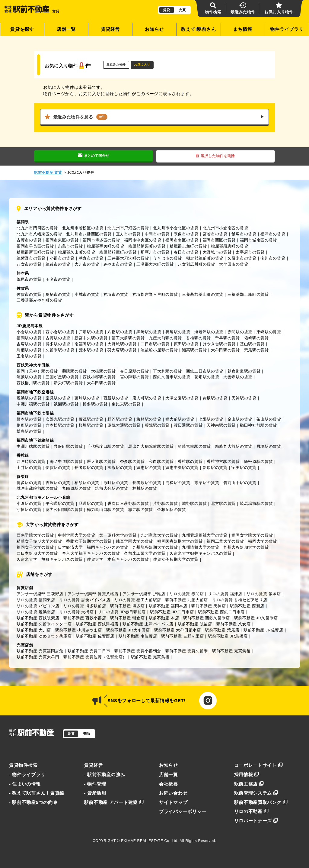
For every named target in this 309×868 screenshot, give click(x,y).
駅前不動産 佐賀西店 (95, 636)
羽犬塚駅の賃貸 (122, 350)
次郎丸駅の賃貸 (60, 419)
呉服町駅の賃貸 (68, 446)
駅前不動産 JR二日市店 (172, 612)
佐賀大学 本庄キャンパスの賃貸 (118, 559)
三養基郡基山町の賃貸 (203, 294)
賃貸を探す (22, 29)
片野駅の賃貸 (165, 503)
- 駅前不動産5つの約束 (33, 802)
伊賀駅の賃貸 (58, 468)
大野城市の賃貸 (217, 252)
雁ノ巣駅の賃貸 (101, 461)
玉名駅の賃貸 (29, 356)
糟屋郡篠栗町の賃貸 (147, 246)
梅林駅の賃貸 (149, 419)
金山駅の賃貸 (240, 419)
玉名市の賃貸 (58, 279)
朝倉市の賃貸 (91, 258)
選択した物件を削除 (215, 156)
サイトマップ (173, 802)
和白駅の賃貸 (161, 461)
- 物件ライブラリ (27, 775)
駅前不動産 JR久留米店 (256, 618)
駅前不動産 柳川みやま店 (79, 630)
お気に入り (142, 65)
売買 (182, 10)
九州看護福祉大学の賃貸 (205, 535)
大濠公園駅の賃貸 (182, 398)
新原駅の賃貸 (215, 468)
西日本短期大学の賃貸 (37, 553)
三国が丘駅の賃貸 (62, 377)
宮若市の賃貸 (215, 234)
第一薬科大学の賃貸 (118, 535)
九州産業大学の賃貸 (159, 535)
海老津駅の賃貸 (209, 332)
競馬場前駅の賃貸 (256, 503)
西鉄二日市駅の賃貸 (205, 371)
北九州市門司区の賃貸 (37, 228)
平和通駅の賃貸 (60, 503)
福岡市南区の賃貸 (182, 240)
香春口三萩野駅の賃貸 (128, 503)
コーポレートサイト (259, 765)
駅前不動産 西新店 (247, 606)
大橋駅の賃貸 (104, 371)
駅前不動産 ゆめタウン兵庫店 (44, 636)
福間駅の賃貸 (29, 338)
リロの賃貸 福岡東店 (36, 600)
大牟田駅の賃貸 (225, 350)
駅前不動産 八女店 (234, 624)
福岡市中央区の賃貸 (143, 240)
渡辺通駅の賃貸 (188, 425)
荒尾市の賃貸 (29, 279)
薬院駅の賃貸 (75, 371)
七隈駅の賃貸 (211, 419)
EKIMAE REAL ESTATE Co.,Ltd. (150, 841)
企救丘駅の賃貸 (172, 510)
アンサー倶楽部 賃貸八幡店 (93, 594)
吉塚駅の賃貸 (29, 344)
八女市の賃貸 (29, 264)
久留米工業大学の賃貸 (145, 553)
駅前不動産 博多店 (127, 606)
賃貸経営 (110, 29)
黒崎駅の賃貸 (149, 332)
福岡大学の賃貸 (263, 541)
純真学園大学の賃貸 (134, 541)
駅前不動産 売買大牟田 (38, 657)
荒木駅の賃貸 (91, 350)
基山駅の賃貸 (252, 344)
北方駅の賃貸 (223, 503)
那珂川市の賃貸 (155, 252)
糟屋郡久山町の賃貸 (76, 252)
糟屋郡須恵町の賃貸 (229, 246)
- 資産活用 (95, 793)
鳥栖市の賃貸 (58, 294)
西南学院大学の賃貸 (35, 535)
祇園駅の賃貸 (66, 404)
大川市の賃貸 (87, 264)
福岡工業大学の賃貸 (225, 541)
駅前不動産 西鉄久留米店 (207, 618)
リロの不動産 (252, 812)
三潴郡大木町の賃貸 (155, 264)
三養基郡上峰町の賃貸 (248, 294)
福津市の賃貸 (273, 234)
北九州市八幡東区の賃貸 (39, 234)
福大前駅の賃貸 (180, 419)
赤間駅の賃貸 (240, 332)
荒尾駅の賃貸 (256, 350)
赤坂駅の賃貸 (215, 398)
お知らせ (154, 29)
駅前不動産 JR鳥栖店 (228, 636)
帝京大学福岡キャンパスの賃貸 (91, 553)
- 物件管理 (95, 784)
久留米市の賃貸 (242, 258)
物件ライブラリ (287, 29)
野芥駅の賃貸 (120, 419)
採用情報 (247, 775)
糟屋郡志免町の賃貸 (188, 246)
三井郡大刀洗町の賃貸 (128, 258)
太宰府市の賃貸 (250, 252)
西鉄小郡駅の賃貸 (99, 377)
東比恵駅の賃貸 (126, 404)
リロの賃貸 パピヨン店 (38, 606)
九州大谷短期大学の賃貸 (246, 547)
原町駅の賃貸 (116, 483)
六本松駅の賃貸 (60, 425)
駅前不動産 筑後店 (195, 624)
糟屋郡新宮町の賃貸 (35, 252)
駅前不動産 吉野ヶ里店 (182, 636)
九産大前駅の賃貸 (165, 338)
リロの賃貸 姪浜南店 (36, 612)
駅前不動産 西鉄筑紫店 (38, 618)
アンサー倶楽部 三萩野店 (40, 594)
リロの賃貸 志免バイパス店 (85, 600)
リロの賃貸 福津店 (225, 594)
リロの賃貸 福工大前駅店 (138, 600)
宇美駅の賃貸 (244, 468)
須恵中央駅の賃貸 (182, 468)
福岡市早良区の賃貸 (35, 246)
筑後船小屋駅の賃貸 (159, 350)
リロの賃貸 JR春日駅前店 (122, 612)
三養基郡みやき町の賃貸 (39, 300)
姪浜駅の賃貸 (29, 398)
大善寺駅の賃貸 (238, 377)
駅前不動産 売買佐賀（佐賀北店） (95, 657)
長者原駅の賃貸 (89, 468)
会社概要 (169, 784)
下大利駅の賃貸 (167, 371)
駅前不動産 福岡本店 (168, 606)
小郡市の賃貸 (62, 258)
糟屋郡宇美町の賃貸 (105, 246)
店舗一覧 (66, 29)
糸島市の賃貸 (70, 246)
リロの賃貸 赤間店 (186, 594)
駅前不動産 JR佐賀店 (263, 630)
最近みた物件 (116, 65)
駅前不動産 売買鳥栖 (150, 657)
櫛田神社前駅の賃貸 (258, 425)
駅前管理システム (256, 793)
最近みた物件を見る (154, 117)
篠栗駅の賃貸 (207, 483)
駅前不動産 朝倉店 (127, 618)
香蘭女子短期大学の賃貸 (89, 541)
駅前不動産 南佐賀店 (138, 636)
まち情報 (243, 29)
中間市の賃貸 (157, 234)
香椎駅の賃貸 (199, 338)
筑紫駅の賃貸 (29, 377)
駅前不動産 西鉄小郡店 (85, 618)
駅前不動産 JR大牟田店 (128, 630)
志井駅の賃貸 (141, 510)
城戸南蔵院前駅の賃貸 (37, 488)
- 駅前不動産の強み (105, 775)
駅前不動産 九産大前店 (187, 600)
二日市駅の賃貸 (155, 344)
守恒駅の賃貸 (29, 510)
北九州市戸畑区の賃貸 (128, 228)
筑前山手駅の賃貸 (240, 483)
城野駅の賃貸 (194, 503)
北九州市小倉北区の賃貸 (176, 228)
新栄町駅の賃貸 (68, 383)
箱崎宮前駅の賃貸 (194, 446)
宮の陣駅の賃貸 (135, 377)
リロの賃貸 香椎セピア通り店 (240, 600)
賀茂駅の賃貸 (91, 419)
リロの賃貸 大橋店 (76, 612)
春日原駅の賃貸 (135, 371)
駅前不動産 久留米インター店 (44, 624)
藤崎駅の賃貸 (87, 398)
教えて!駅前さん (199, 29)
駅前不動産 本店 (164, 618)
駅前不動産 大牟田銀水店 (178, 630)
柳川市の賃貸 (273, 258)
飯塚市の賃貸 (244, 234)
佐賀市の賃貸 (29, 294)
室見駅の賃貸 (58, 398)
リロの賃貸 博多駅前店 (85, 606)
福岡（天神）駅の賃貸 (37, 371)
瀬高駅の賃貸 (194, 350)
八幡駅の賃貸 (120, 332)
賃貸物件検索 (23, 765)
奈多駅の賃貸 (132, 461)
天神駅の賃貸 (244, 398)
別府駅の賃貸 (29, 425)
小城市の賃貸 (87, 294)
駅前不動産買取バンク (261, 802)
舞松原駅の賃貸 (259, 461)
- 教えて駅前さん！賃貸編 (37, 793)
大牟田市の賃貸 (234, 264)
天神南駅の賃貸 (221, 425)
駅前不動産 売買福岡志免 (40, 651)
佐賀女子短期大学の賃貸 (176, 559)
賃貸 (166, 10)
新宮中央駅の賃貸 (91, 338)
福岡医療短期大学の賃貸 (180, 541)
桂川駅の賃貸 (145, 488)
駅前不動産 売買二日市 (89, 651)
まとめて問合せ (94, 156)
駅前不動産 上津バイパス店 (148, 624)
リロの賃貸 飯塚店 (264, 594)
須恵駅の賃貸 (149, 468)
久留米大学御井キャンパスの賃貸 (201, 553)
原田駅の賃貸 (186, 344)
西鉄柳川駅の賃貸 (33, 383)
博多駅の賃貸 (58, 344)
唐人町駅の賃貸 (147, 398)
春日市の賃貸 (186, 252)
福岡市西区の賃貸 (219, 240)
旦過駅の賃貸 (91, 503)
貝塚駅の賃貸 (269, 446)
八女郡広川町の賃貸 (196, 264)
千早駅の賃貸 (228, 338)
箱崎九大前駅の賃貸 (234, 446)
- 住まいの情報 (25, 784)
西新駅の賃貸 (116, 398)
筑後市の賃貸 (58, 264)
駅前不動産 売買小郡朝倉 (138, 651)
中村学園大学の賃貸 (76, 535)
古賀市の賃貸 (29, 240)
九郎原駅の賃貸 (77, 488)
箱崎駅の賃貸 (256, 338)
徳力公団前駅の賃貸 (64, 510)
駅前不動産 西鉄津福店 (97, 624)
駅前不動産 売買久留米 (187, 651)
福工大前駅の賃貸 (128, 338)
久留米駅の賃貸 (60, 350)
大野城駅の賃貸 (122, 344)
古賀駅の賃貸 (58, 338)
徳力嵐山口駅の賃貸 (105, 510)
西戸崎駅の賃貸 (31, 461)
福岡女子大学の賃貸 (35, 547)
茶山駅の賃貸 (269, 419)
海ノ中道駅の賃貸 (66, 461)
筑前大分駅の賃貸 (112, 488)
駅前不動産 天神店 (209, 606)
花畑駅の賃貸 (207, 377)
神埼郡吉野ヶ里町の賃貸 (155, 294)
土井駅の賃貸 (29, 468)
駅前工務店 (249, 784)
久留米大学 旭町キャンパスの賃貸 (50, 559)
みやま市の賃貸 (118, 264)
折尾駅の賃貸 (178, 332)
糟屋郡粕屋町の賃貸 (118, 252)
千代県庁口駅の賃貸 (105, 446)
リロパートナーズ (256, 821)
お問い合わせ (173, 793)
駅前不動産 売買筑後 (231, 651)
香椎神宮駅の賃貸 (223, 461)
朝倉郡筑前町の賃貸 (205, 258)
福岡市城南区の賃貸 (258, 240)
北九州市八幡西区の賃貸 (89, 234)
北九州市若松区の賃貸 (83, 228)
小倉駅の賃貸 (29, 332)
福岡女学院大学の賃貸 (252, 535)
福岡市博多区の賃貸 (101, 240)
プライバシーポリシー (183, 812)
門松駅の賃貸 (178, 483)
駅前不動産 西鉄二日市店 (221, 612)
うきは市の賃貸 (167, 258)
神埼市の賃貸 (116, 294)
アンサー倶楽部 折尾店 (144, 594)
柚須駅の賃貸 (87, 483)
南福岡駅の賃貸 (89, 344)
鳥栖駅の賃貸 (29, 350)
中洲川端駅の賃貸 (33, 404)
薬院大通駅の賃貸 (124, 425)
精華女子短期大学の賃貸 (39, 541)
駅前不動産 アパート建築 (114, 802)
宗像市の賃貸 (186, 234)
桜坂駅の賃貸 (91, 425)
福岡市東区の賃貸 (62, 240)
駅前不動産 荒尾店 (222, 630)
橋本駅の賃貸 (29, 419)
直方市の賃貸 (128, 234)
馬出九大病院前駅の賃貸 (151, 446)
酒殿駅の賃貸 (120, 468)
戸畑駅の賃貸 (91, 332)
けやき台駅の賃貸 (219, 344)
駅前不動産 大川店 (34, 630)
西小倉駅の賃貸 (60, 332)
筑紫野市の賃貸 (31, 258)
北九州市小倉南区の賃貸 (226, 228)
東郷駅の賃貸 (269, 332)
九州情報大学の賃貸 (201, 547)
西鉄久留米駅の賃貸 (172, 377)
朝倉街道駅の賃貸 (244, 371)
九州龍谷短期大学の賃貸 (155, 547)
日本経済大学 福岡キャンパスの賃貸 (93, 547)
